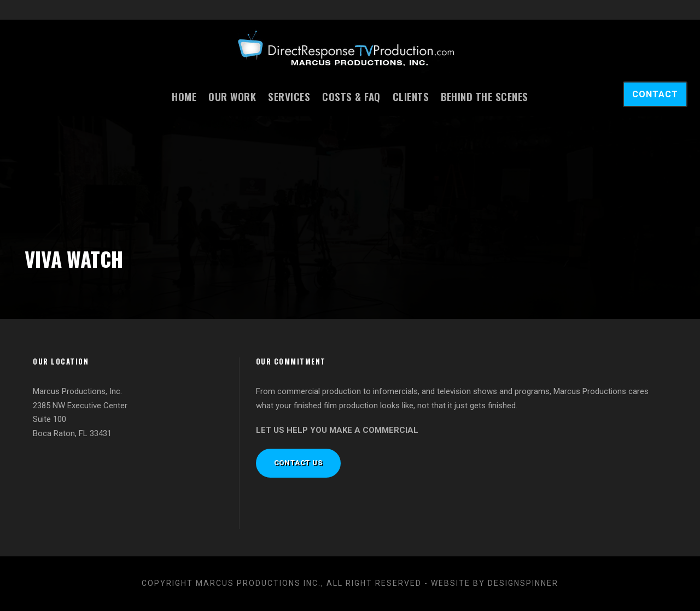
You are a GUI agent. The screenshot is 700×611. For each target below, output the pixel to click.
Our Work (232, 96)
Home (184, 96)
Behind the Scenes (485, 96)
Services (289, 96)
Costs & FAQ (351, 96)
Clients (411, 96)
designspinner (523, 583)
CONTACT (655, 94)
